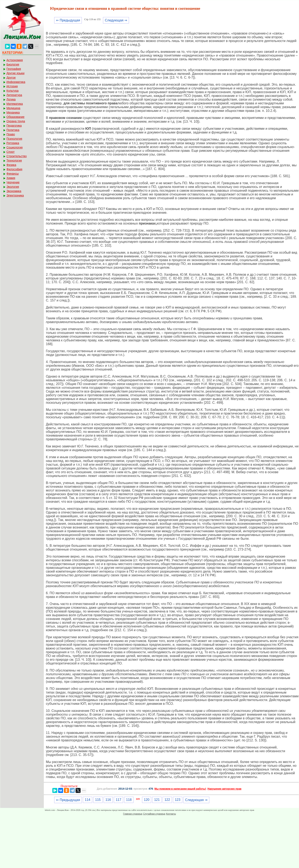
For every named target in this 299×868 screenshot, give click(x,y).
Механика (13, 112)
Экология (13, 187)
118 (129, 800)
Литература (14, 95)
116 (108, 800)
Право (11, 134)
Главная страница (133, 814)
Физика (11, 165)
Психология (14, 139)
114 (88, 800)
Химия (11, 178)
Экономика (14, 191)
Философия (14, 169)
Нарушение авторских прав (224, 789)
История (12, 86)
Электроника (15, 195)
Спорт (10, 152)
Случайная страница (154, 814)
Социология (15, 147)
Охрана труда (16, 121)
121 (157, 800)
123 (178, 800)
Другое (11, 78)
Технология (14, 161)
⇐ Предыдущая (68, 20)
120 (147, 800)
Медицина (13, 108)
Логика (11, 99)
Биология (13, 64)
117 (118, 800)
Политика (13, 130)
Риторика (13, 143)
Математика (15, 104)
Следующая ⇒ (116, 20)
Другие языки (15, 73)
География (14, 69)
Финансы (13, 174)
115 (98, 800)
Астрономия (15, 60)
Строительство (17, 156)
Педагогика (14, 126)
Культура (12, 91)
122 (167, 800)
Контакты (171, 814)
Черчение (13, 182)
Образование (15, 117)
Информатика (16, 82)
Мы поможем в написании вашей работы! (180, 789)
